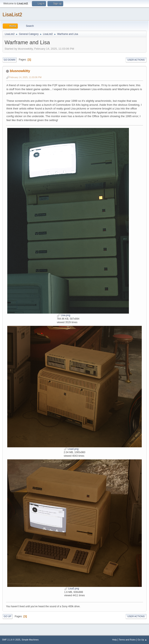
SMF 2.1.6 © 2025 (11, 640)
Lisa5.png (72, 589)
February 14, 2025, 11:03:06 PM (25, 77)
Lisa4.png (71, 449)
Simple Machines (30, 640)
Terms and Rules (127, 640)
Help (115, 640)
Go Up (7, 616)
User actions (136, 60)
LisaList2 (12, 14)
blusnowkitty (20, 71)
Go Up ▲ (142, 640)
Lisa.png (64, 315)
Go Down (10, 60)
